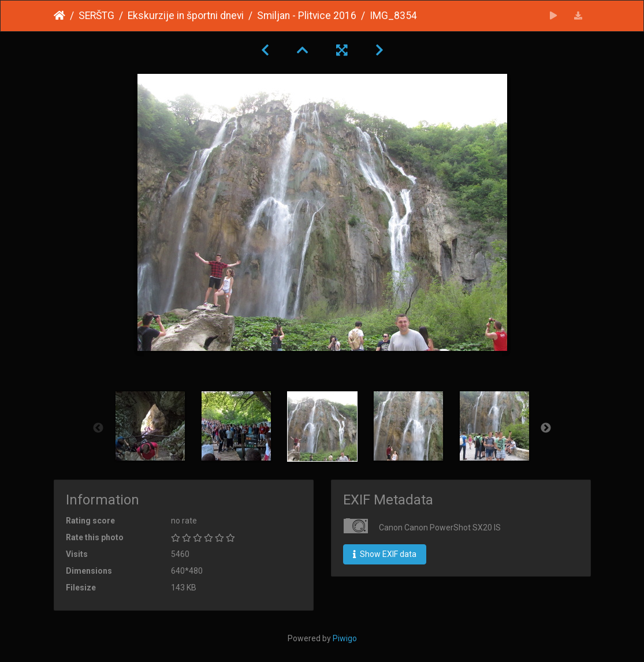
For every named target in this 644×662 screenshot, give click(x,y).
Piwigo (345, 638)
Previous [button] (98, 428)
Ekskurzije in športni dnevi (186, 16)
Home (59, 16)
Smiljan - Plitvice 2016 (307, 16)
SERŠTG (96, 16)
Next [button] (546, 428)
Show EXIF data (385, 554)
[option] (150, 426)
